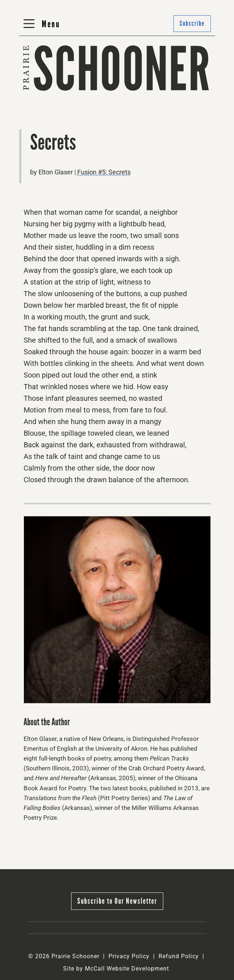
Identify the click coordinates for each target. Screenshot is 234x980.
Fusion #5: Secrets (104, 172)
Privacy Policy (129, 956)
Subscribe (192, 23)
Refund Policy (179, 956)
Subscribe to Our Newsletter (117, 901)
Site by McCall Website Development (116, 969)
